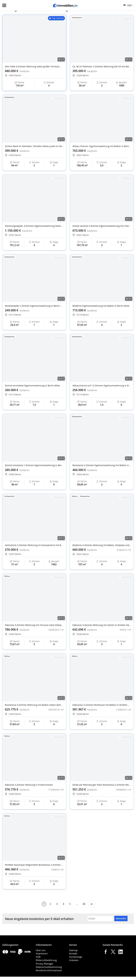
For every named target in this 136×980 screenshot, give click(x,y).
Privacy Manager (44, 964)
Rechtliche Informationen (49, 970)
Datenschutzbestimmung (49, 967)
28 (84, 904)
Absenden (121, 918)
